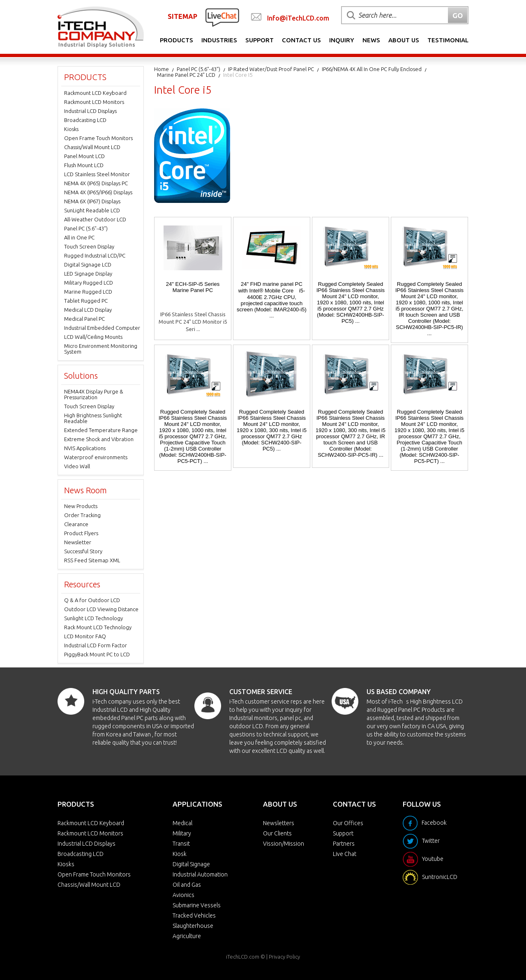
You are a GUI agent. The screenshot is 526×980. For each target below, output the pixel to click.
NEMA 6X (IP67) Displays (92, 201)
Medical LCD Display (88, 310)
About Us (404, 40)
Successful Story (83, 551)
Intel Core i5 (238, 75)
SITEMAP (182, 16)
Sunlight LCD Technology (93, 618)
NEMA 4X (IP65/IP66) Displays (98, 192)
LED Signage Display (88, 274)
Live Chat (345, 854)
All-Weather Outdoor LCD (95, 219)
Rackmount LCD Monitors (94, 102)
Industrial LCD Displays (90, 111)
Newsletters (279, 823)
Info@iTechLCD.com (298, 18)
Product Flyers (81, 533)
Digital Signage (191, 864)
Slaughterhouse (193, 926)
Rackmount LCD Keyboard (95, 93)
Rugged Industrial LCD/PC (95, 255)
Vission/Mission (284, 844)
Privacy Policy (284, 957)
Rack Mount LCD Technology (98, 627)
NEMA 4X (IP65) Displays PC (96, 183)
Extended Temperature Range (101, 430)
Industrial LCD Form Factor (96, 645)
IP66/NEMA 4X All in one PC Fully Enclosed (372, 69)
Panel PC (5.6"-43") (198, 69)
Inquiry (342, 40)
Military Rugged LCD (89, 283)
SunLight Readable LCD (92, 210)
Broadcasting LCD (85, 120)
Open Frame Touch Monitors (98, 138)
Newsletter (78, 542)
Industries (219, 40)
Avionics (183, 895)
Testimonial (448, 40)
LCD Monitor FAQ (85, 636)
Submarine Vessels (197, 905)
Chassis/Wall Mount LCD (92, 147)
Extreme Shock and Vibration (99, 439)
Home (161, 69)
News (371, 40)
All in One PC (79, 237)
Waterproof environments (96, 457)
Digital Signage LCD (88, 265)
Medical (182, 823)
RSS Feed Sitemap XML (92, 560)
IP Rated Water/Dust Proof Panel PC (271, 69)
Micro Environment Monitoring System (101, 349)
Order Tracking (82, 515)
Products (176, 40)
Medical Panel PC (84, 319)
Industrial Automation (200, 874)
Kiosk (180, 854)
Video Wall (77, 466)
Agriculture (187, 936)
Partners (344, 844)
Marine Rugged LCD (88, 292)
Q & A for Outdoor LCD (92, 600)
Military (182, 833)
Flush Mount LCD (84, 165)
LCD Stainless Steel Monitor (97, 174)
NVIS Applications (85, 448)
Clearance (76, 524)
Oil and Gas (187, 885)
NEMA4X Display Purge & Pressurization (94, 394)
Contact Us (301, 40)
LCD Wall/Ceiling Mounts (93, 337)
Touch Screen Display (89, 246)
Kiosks (71, 129)
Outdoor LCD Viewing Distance (101, 609)
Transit (181, 844)
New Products (81, 506)
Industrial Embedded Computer (102, 328)
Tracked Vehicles (194, 916)
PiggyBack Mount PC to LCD (97, 654)
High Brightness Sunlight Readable (93, 418)
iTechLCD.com (243, 957)
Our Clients (277, 833)
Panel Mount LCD (84, 156)
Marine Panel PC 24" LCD (186, 75)
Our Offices (348, 823)
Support (260, 40)
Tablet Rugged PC (86, 301)
